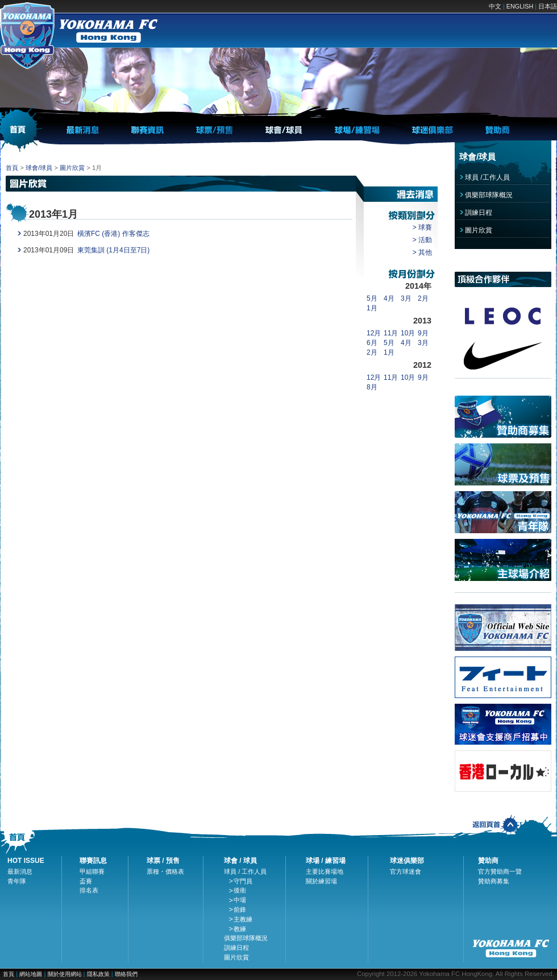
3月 (406, 298)
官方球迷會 (406, 871)
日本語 (548, 6)
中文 (495, 6)
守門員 (243, 881)
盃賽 (86, 881)
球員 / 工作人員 (246, 871)
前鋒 (240, 910)
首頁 (12, 168)
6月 (372, 343)
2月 (423, 298)
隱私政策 (98, 974)
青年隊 (17, 881)
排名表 (89, 890)
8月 (372, 387)
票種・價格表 (165, 871)
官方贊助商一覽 (500, 871)
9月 (423, 333)
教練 (240, 929)
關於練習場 (321, 881)
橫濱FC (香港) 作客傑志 (113, 234)
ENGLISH (520, 6)
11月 (391, 333)
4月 (389, 298)
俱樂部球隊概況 (489, 195)
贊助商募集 (494, 881)
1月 (372, 308)
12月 (374, 333)
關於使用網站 (66, 974)
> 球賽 (422, 227)
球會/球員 (39, 168)
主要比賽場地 (325, 871)
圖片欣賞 (72, 168)
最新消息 (20, 871)
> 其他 (422, 252)
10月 (408, 333)
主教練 (243, 919)
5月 (372, 298)
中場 (240, 900)
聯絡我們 (126, 974)
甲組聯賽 (92, 871)
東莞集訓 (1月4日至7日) (113, 250)
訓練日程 (479, 213)
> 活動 (422, 240)
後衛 (240, 890)
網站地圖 (31, 974)
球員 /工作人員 (487, 177)
